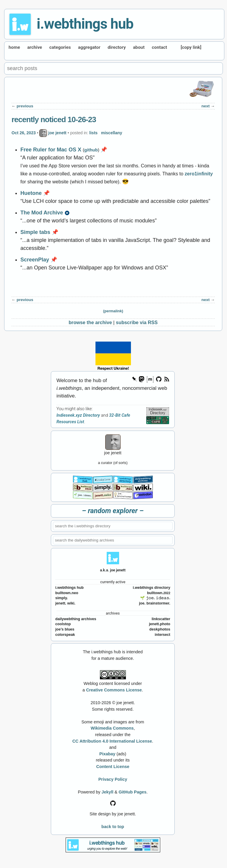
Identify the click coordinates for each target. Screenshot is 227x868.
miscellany (112, 133)
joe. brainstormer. (155, 603)
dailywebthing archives (76, 619)
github (91, 150)
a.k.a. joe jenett (113, 570)
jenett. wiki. (65, 603)
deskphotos (160, 629)
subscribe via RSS (137, 322)
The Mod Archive (42, 213)
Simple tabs (35, 232)
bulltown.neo (67, 593)
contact (160, 47)
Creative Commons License (114, 690)
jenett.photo (160, 624)
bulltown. (159, 593)
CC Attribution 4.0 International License (112, 741)
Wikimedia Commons (112, 728)
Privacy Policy (113, 779)
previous (25, 106)
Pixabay (107, 754)
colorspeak (65, 635)
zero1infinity (199, 174)
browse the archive (90, 322)
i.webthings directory (151, 588)
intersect (163, 635)
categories (60, 47)
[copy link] (191, 47)
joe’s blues (65, 629)
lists (93, 133)
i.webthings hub (85, 24)
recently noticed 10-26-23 (54, 119)
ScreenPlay (35, 260)
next (206, 106)
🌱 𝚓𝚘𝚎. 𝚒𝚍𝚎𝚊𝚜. (155, 598)
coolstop (63, 624)
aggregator (89, 47)
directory (117, 47)
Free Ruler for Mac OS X (51, 150)
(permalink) (113, 311)
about (139, 47)
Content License (113, 767)
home (14, 47)
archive (35, 47)
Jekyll (108, 792)
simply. (61, 598)
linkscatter (161, 619)
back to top (113, 827)
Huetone (31, 193)
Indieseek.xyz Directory (78, 415)
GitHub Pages (132, 792)
